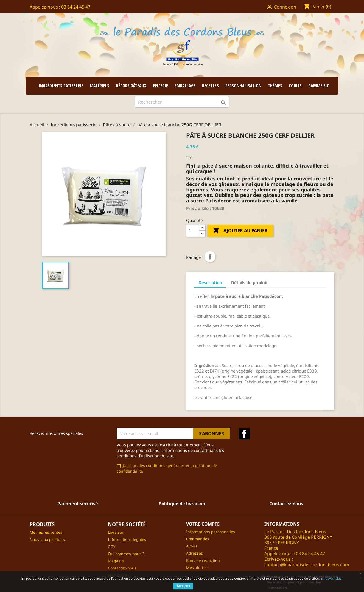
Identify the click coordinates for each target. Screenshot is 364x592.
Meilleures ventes (46, 532)
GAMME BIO (319, 86)
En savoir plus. (332, 579)
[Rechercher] (182, 102)
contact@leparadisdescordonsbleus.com (307, 565)
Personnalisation (243, 86)
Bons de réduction (203, 560)
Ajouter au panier (240, 231)
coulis (295, 86)
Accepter (183, 586)
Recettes (210, 86)
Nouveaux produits (47, 539)
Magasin (116, 561)
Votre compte (203, 524)
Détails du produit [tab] (250, 282)
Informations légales (127, 539)
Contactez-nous (122, 568)
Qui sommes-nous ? (126, 554)
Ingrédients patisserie (61, 86)
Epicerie (160, 86)
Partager (210, 257)
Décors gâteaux (131, 86)
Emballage (185, 86)
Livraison (116, 532)
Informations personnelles (211, 532)
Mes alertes (197, 567)
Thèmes (275, 86)
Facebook (244, 434)
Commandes (198, 539)
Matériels (100, 86)
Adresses (194, 553)
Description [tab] (210, 282)
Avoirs (192, 546)
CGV (112, 547)
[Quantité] (193, 231)
